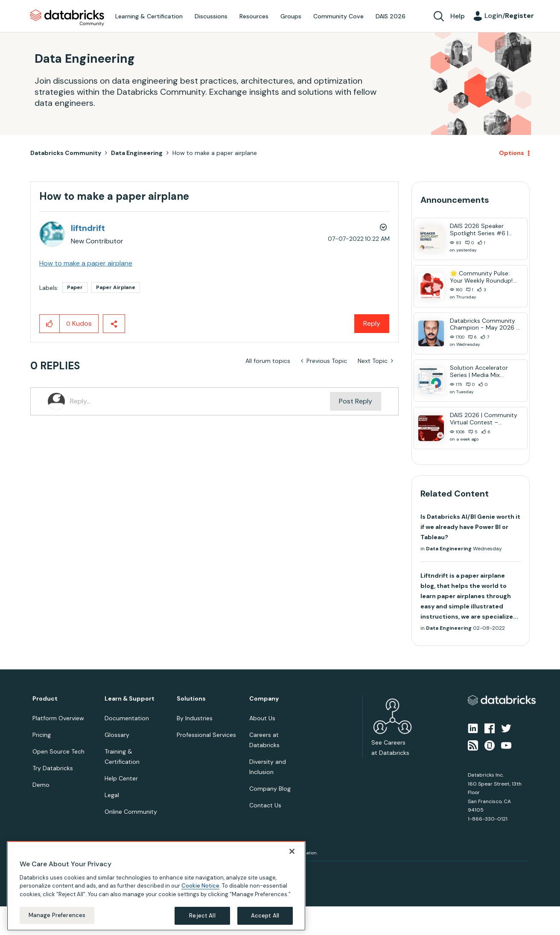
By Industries (195, 718)
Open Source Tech (58, 751)
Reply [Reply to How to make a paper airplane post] (372, 323)
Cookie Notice (200, 886)
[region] (156, 886)
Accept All (265, 916)
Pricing (42, 735)
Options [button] (512, 153)
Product (45, 699)
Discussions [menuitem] (211, 16)
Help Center (121, 778)
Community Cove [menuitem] (338, 16)
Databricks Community (67, 18)
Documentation (127, 718)
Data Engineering (137, 153)
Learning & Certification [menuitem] (149, 16)
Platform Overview (58, 718)
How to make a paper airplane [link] (215, 153)
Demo (41, 785)
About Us (262, 718)
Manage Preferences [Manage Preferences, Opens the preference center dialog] (57, 915)
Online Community (131, 812)
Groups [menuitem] (291, 16)
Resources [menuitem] (254, 16)
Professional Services (206, 735)
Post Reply (356, 401)
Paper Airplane (116, 287)
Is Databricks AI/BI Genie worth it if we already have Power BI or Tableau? (470, 527)
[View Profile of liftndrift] (88, 228)
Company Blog (270, 789)
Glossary (117, 735)
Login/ (509, 16)
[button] (50, 324)
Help (458, 16)
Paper (75, 287)
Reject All (202, 916)
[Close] (292, 851)
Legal (112, 795)
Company (264, 699)
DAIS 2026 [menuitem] (391, 16)
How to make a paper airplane (86, 263)
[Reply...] (200, 401)
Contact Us (265, 805)
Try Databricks (53, 768)
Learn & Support (130, 699)
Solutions (191, 699)
